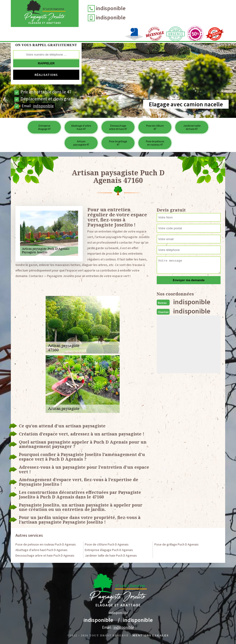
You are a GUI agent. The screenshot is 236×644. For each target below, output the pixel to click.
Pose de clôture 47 (155, 127)
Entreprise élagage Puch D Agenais (109, 550)
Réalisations (46, 75)
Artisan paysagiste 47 (81, 143)
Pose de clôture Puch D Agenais (107, 544)
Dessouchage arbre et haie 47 (118, 127)
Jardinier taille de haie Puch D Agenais (111, 555)
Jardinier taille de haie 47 (192, 127)
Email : (38, 106)
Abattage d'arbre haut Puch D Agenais (41, 550)
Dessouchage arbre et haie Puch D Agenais (45, 555)
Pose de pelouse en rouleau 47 (155, 143)
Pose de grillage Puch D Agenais (177, 544)
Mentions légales (151, 635)
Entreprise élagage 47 (44, 127)
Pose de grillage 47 (118, 143)
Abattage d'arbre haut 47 (81, 127)
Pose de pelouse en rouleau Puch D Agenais (46, 544)
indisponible (114, 8)
